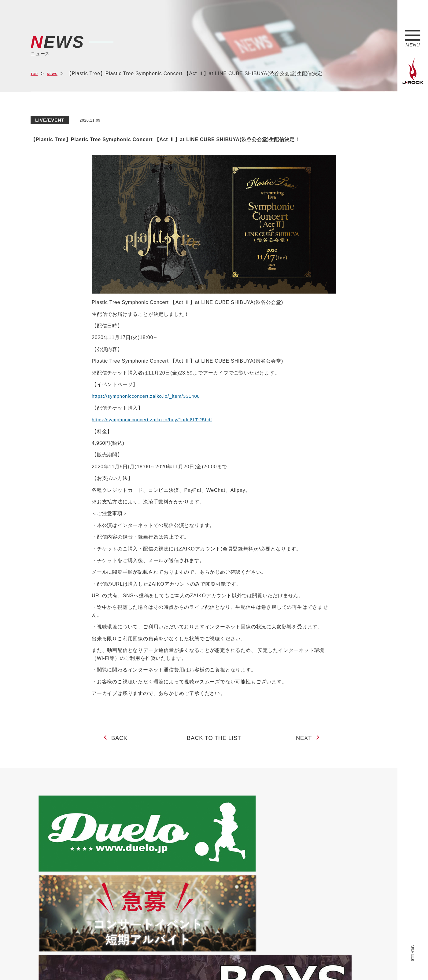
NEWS (58, 74)
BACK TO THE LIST (214, 759)
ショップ (160, 964)
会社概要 (103, 964)
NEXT (306, 759)
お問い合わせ (189, 964)
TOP (36, 74)
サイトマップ (131, 964)
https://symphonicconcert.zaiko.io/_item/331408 (149, 412)
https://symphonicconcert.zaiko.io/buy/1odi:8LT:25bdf (155, 435)
